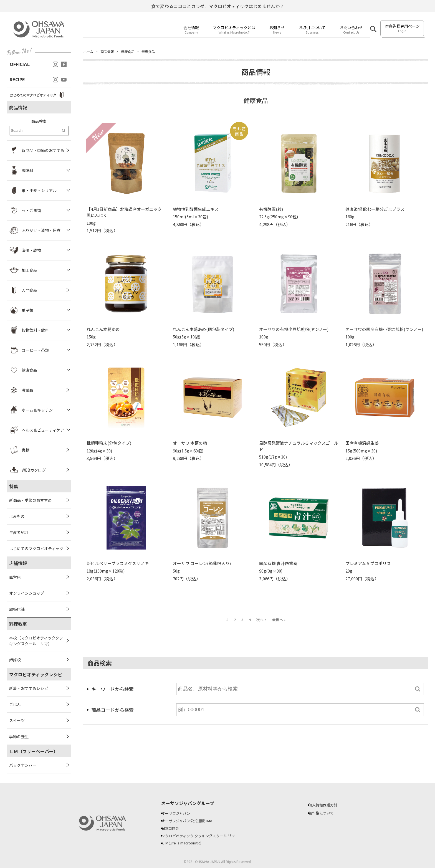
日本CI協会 (174, 827)
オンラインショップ (27, 593)
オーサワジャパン (180, 813)
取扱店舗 (17, 609)
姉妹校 (15, 660)
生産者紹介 (19, 532)
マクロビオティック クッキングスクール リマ (204, 835)
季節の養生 (19, 737)
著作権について (325, 813)
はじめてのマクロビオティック (36, 548)
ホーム (89, 52)
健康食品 (133, 52)
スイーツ (17, 720)
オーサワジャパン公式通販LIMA (192, 820)
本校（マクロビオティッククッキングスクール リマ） (36, 641)
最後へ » (279, 620)
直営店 (15, 577)
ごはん (15, 704)
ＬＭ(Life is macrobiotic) (187, 842)
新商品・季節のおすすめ (31, 500)
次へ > (261, 620)
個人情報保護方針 (327, 805)
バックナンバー (23, 765)
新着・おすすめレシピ (29, 688)
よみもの (17, 516)
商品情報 (110, 52)
